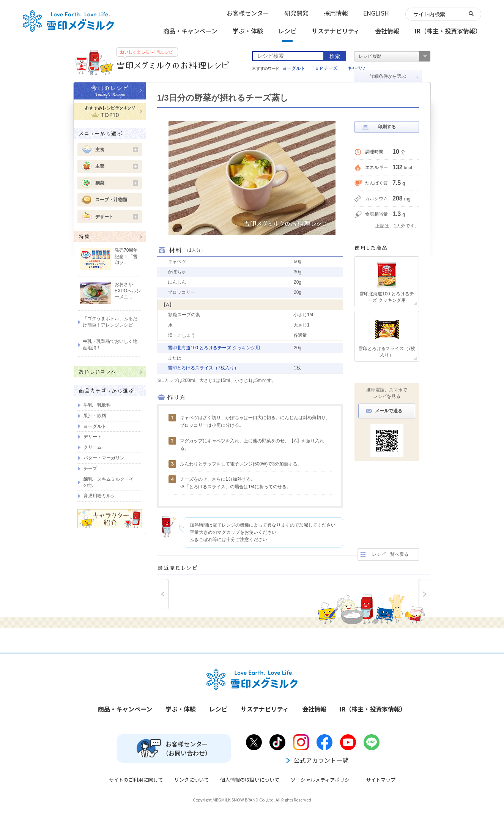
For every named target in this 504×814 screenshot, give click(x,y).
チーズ (90, 469)
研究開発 (296, 13)
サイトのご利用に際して (136, 780)
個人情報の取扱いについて (250, 780)
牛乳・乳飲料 (97, 405)
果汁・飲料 (95, 416)
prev (163, 594)
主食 (117, 150)
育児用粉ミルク (99, 496)
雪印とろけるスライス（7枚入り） (203, 368)
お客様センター (248, 13)
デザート (117, 217)
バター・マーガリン (104, 458)
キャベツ (356, 68)
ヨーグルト (294, 68)
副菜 (117, 183)
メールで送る (389, 411)
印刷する (387, 127)
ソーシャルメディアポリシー (323, 780)
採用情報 (336, 13)
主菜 (117, 166)
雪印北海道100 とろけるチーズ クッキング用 (214, 348)
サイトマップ (381, 780)
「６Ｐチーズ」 (326, 68)
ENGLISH (376, 13)
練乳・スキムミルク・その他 (109, 482)
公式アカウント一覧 (317, 760)
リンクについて (191, 780)
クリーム (93, 447)
